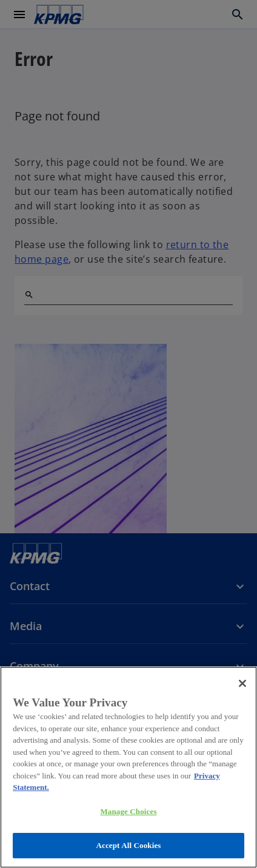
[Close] (242, 683)
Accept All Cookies (128, 845)
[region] (128, 767)
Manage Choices (128, 811)
